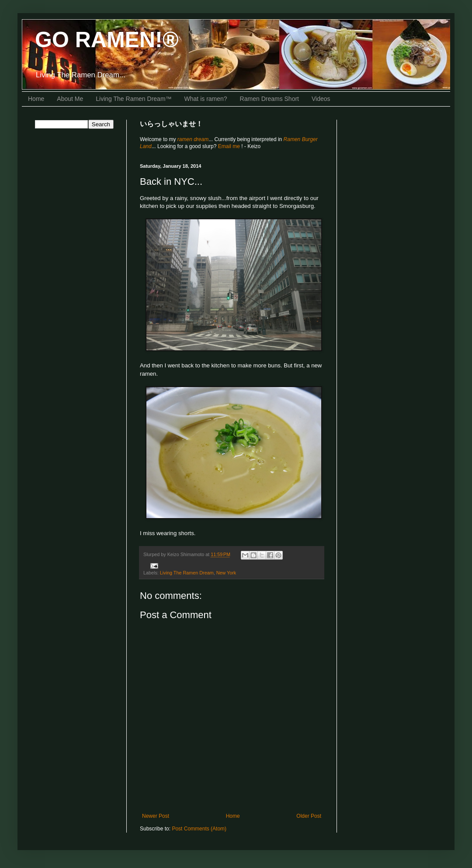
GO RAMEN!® (107, 40)
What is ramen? (206, 99)
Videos (321, 99)
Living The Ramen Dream (187, 573)
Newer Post (156, 816)
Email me (230, 146)
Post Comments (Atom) (199, 829)
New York (226, 573)
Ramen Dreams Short (269, 99)
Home (36, 99)
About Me (70, 99)
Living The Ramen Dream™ (134, 99)
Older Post (309, 816)
